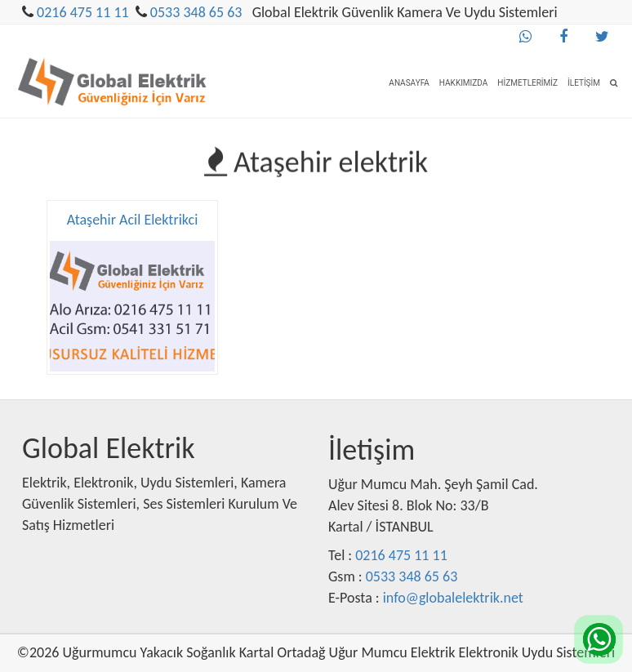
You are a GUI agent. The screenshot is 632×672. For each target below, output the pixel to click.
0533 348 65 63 (196, 12)
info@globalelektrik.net (453, 598)
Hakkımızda (463, 83)
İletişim (584, 83)
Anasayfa (409, 83)
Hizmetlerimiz (527, 83)
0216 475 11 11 (83, 12)
